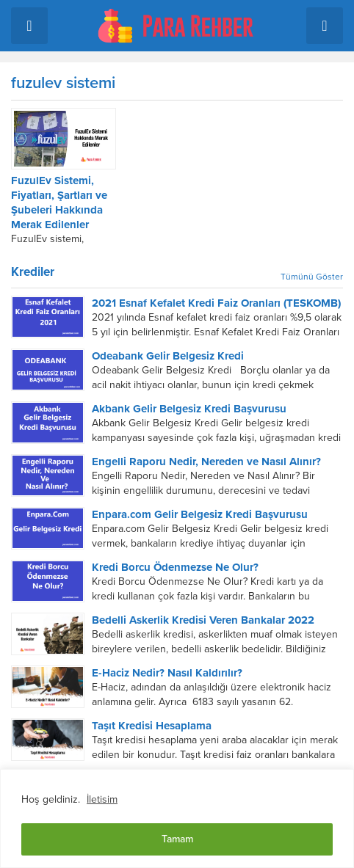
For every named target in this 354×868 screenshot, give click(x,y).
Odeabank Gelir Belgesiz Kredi (168, 356)
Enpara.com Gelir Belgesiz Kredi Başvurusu (200, 514)
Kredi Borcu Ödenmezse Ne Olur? (175, 567)
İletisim (102, 799)
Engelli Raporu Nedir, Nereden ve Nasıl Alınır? (206, 462)
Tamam (177, 839)
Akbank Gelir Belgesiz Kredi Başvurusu (189, 409)
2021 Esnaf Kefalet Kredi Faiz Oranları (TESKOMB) (216, 303)
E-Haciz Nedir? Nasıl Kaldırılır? (167, 673)
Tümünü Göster (312, 277)
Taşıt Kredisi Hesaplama (152, 726)
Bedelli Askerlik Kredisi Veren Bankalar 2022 (203, 620)
